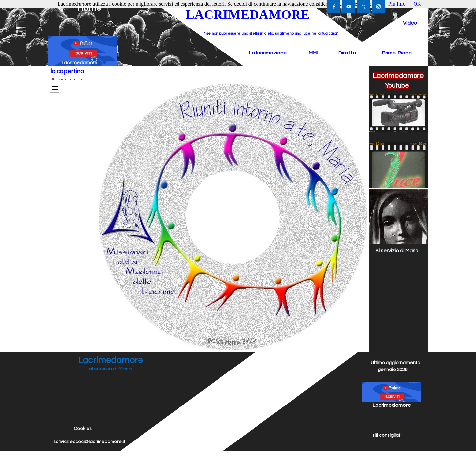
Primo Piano (397, 53)
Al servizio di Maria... (398, 251)
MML (314, 53)
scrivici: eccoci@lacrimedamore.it (89, 442)
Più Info (397, 4)
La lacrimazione (268, 53)
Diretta (347, 53)
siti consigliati (387, 435)
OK (417, 4)
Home (89, 8)
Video (410, 23)
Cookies (83, 429)
